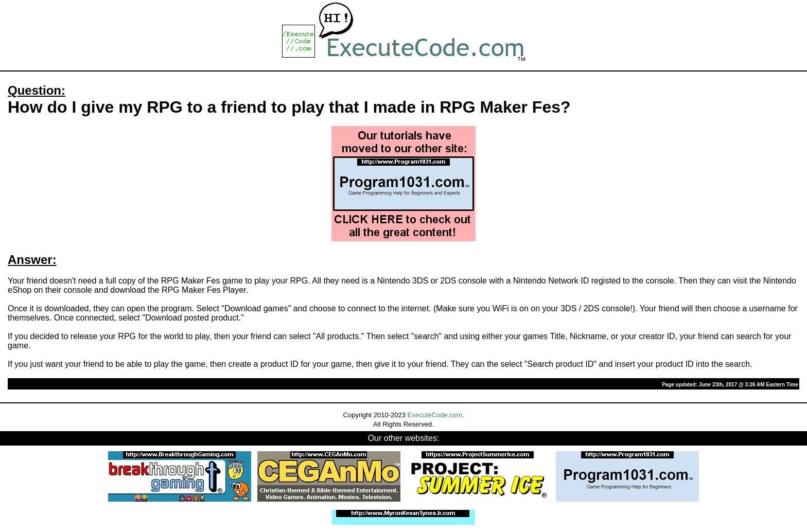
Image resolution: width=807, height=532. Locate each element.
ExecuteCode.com (435, 415)
